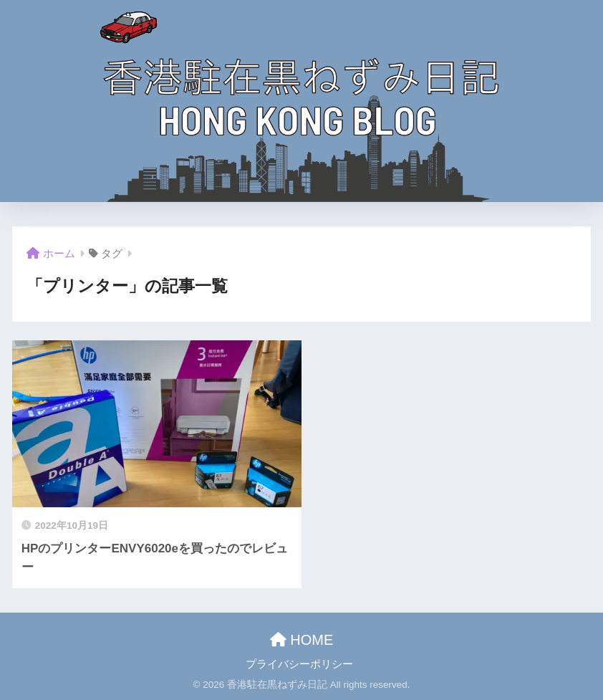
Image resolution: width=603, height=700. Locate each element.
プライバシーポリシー (299, 664)
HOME (302, 640)
